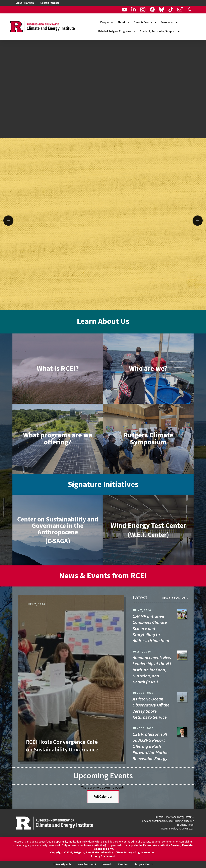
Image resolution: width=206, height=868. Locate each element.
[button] (190, 10)
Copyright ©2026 (61, 853)
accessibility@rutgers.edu (105, 845)
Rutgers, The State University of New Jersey (103, 853)
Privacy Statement (103, 856)
